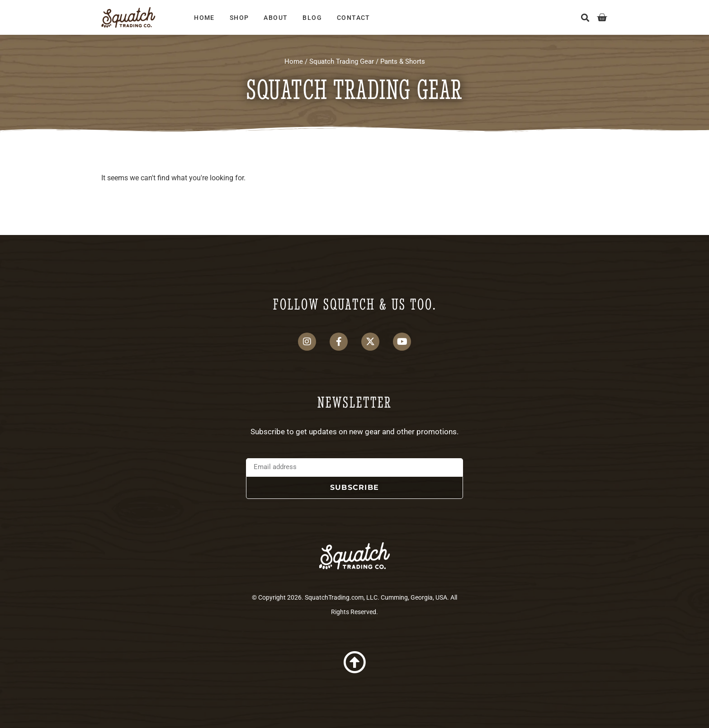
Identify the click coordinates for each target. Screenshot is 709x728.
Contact (354, 18)
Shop (239, 18)
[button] (585, 17)
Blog (312, 18)
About (276, 18)
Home (204, 18)
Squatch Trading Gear (342, 61)
